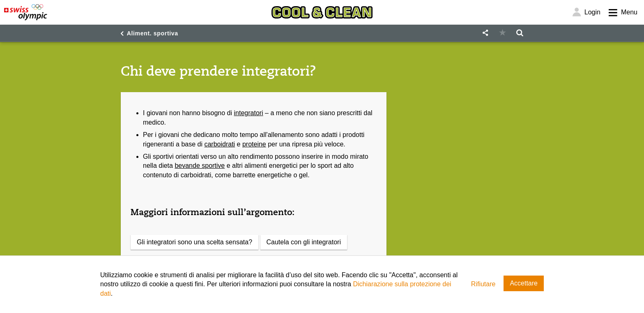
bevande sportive (200, 166)
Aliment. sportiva (153, 33)
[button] (485, 33)
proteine (254, 144)
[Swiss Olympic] (26, 12)
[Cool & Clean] (322, 12)
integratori (249, 113)
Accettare (524, 283)
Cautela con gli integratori (304, 242)
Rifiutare (483, 284)
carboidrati (220, 144)
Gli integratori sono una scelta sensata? (194, 242)
